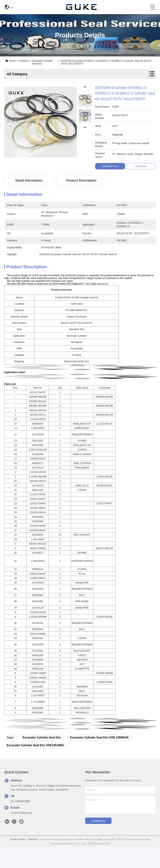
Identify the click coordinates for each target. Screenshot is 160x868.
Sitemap (33, 839)
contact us (98, 821)
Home (12, 61)
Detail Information (29, 180)
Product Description (81, 180)
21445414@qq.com (21, 813)
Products (24, 61)
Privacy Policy (18, 839)
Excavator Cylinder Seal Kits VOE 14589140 (99, 737)
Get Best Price (111, 166)
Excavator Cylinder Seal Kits (42, 737)
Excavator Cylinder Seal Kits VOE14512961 (35, 745)
